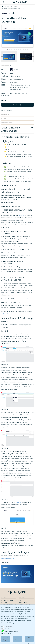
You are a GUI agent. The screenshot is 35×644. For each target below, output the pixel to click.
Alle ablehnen (17, 639)
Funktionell (8, 627)
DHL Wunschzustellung (12, 631)
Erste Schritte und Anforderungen (11, 129)
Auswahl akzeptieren (6, 639)
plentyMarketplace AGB (17, 79)
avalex (14, 69)
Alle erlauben (29, 639)
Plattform (4, 602)
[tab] (17, 130)
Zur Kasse (18, 105)
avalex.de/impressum (8, 314)
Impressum (30, 643)
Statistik (7, 629)
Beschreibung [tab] (7, 111)
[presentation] (3, 36)
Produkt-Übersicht (7, 600)
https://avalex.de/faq (8, 558)
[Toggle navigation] (4, 2)
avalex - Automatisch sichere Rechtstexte (14, 8)
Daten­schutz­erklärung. (8, 623)
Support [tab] (4, 119)
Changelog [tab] (6, 115)
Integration (13, 6)
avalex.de (21, 215)
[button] (7, 50)
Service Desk (23, 602)
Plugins (6, 6)
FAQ (20, 600)
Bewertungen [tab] (7, 122)
